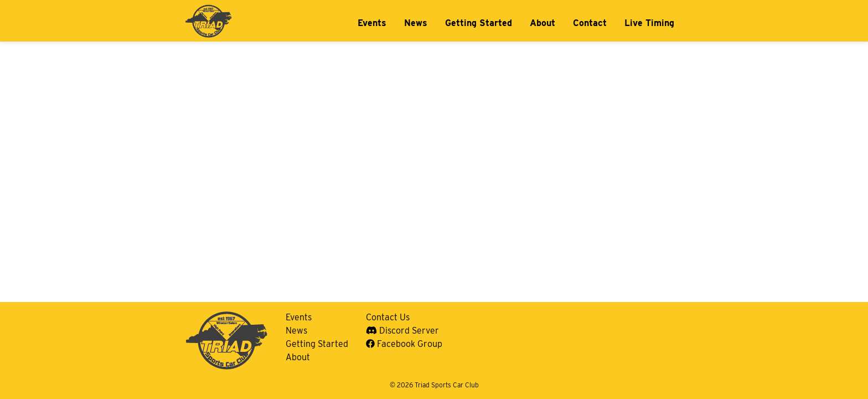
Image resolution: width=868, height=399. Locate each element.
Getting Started (479, 23)
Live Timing (649, 23)
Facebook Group (404, 344)
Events (372, 23)
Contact (590, 23)
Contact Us (388, 317)
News (416, 23)
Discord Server (402, 331)
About (542, 23)
